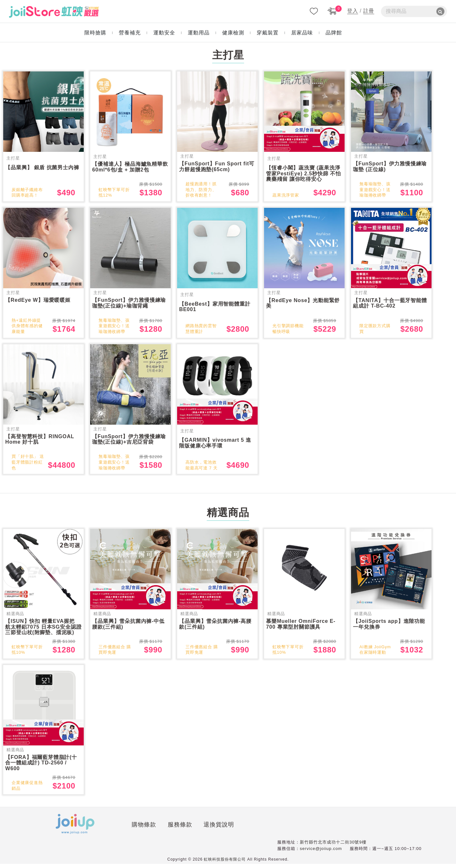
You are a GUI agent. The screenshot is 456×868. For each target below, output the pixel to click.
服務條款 (131, 830)
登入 (353, 11)
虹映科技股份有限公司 (225, 863)
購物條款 (95, 830)
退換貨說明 (170, 830)
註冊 (369, 11)
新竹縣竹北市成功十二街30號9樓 (333, 846)
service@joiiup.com (321, 853)
